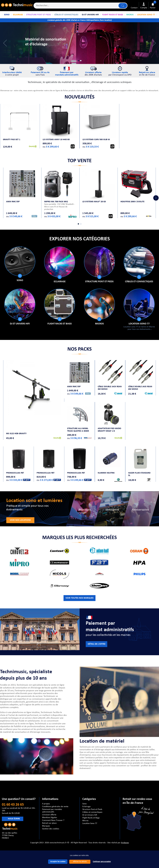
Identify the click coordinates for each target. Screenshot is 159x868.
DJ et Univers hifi (20, 324)
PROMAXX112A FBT (46, 473)
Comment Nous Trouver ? (53, 820)
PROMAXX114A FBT (15, 473)
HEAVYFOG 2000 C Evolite (132, 202)
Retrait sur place (49, 823)
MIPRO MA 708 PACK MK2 (56, 202)
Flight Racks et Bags (60, 324)
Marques (46, 826)
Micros (99, 324)
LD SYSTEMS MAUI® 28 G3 (94, 202)
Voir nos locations (20, 520)
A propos (46, 804)
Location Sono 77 (139, 324)
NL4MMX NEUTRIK (106, 473)
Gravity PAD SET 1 (12, 140)
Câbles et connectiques (139, 282)
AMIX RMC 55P (13, 202)
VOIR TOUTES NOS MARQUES (79, 598)
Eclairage (60, 282)
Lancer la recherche (123, 6)
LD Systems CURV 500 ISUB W (96, 140)
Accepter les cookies (58, 862)
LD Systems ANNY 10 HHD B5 (56, 140)
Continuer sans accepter (102, 862)
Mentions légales (50, 818)
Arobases (125, 843)
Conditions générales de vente (55, 807)
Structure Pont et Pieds (99, 282)
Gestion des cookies (51, 829)
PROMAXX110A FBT (76, 473)
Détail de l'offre (97, 644)
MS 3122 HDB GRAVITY (16, 434)
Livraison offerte (49, 815)
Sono (20, 280)
